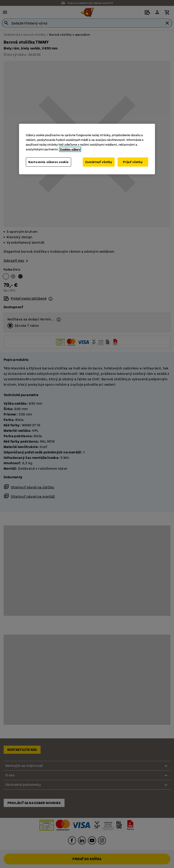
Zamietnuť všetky (98, 161)
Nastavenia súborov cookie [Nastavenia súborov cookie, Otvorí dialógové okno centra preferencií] (48, 164)
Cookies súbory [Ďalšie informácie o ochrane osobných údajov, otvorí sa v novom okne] (70, 149)
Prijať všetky (133, 161)
